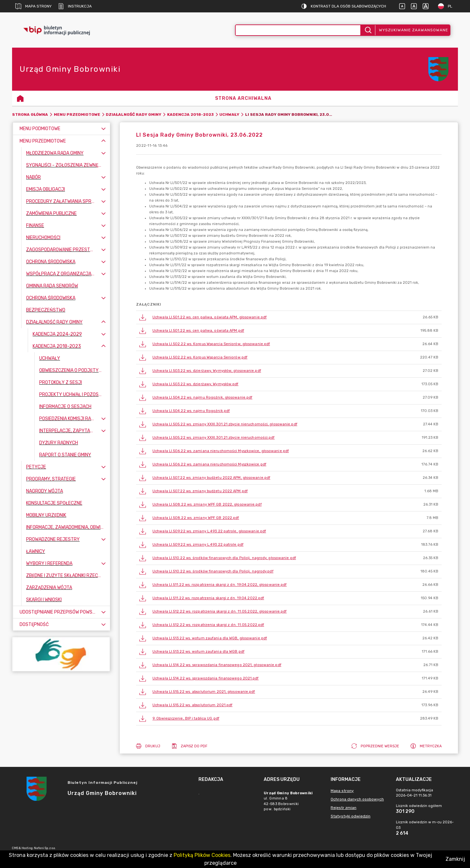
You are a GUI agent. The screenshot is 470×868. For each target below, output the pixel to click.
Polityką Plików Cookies (202, 855)
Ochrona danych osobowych (357, 799)
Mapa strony (33, 6)
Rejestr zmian (344, 808)
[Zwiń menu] (103, 141)
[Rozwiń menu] (103, 129)
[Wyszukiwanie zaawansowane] (298, 30)
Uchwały (229, 114)
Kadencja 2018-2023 (190, 114)
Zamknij (455, 859)
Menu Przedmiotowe (77, 114)
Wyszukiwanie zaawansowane (414, 30)
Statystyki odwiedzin (351, 816)
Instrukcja (75, 6)
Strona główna (30, 114)
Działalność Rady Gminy (133, 114)
